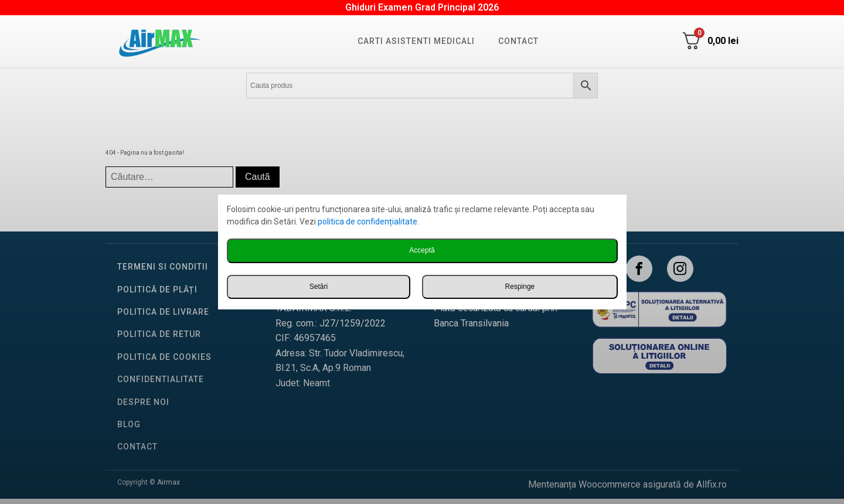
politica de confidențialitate (367, 222)
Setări (319, 287)
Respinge (520, 287)
